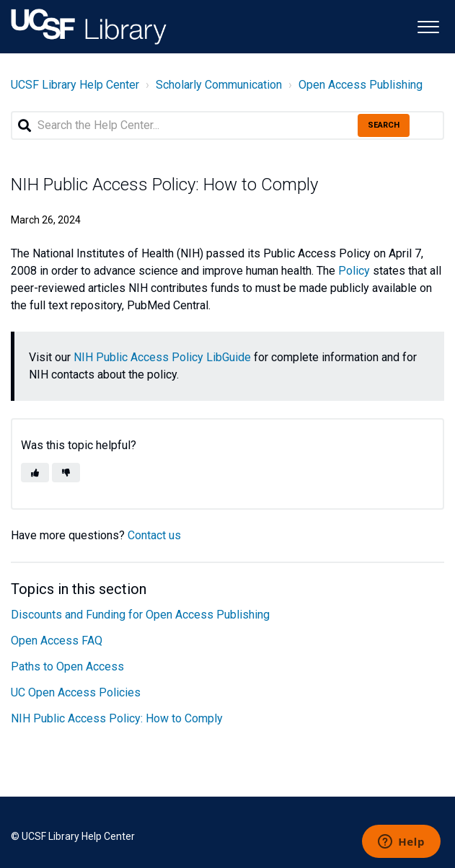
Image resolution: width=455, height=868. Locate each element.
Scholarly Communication (219, 85)
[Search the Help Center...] (227, 125)
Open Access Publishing (361, 85)
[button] (428, 26)
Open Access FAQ (57, 641)
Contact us (154, 535)
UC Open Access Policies (76, 692)
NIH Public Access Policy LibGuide (162, 357)
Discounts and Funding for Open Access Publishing (140, 615)
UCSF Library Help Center (75, 85)
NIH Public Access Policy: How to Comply (117, 718)
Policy (354, 271)
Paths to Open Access (67, 666)
